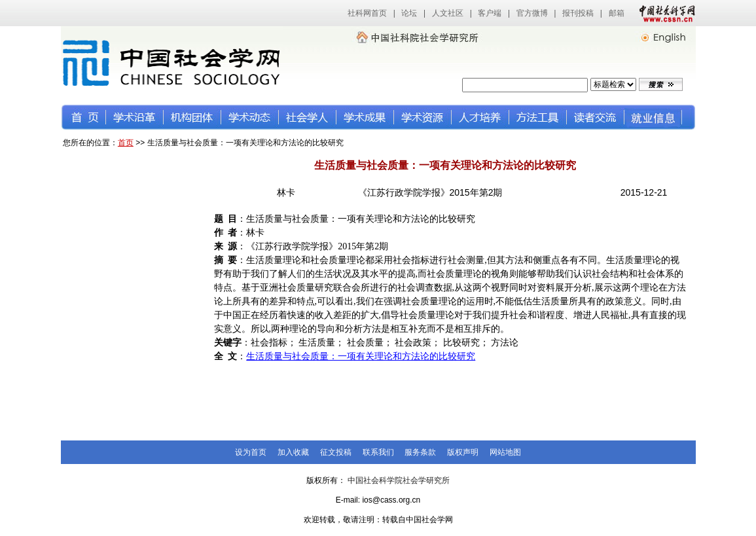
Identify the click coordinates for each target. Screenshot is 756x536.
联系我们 (378, 452)
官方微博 (532, 13)
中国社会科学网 (664, 13)
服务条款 (420, 452)
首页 (126, 143)
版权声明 (463, 452)
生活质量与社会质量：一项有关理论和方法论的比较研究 (361, 356)
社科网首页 (367, 13)
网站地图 (505, 452)
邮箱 (617, 13)
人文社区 (448, 13)
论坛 (409, 13)
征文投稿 (336, 452)
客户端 (490, 13)
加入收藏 (293, 452)
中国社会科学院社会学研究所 (399, 480)
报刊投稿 (578, 13)
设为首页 (251, 452)
